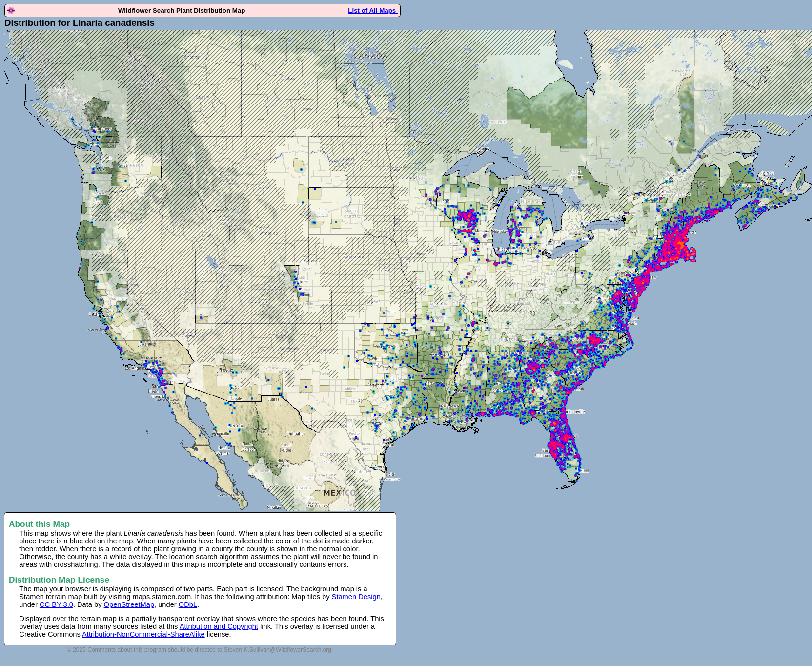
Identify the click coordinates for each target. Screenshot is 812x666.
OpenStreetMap (129, 604)
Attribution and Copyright (219, 626)
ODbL (188, 604)
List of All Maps (373, 10)
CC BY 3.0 (56, 604)
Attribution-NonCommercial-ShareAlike (143, 634)
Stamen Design (356, 597)
